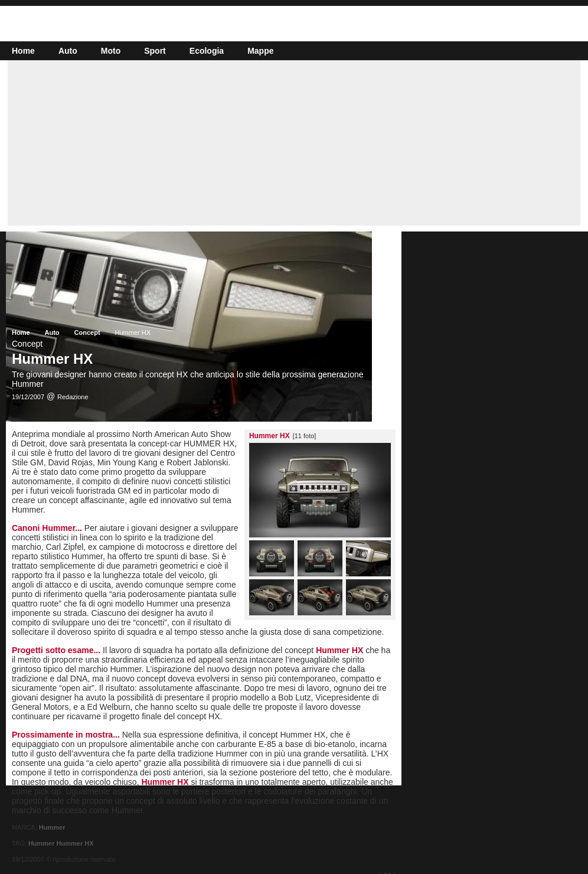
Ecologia (207, 51)
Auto (68, 51)
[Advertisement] (294, 143)
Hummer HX (75, 843)
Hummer (52, 827)
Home (23, 51)
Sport (155, 51)
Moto (111, 51)
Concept (87, 332)
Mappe (260, 51)
